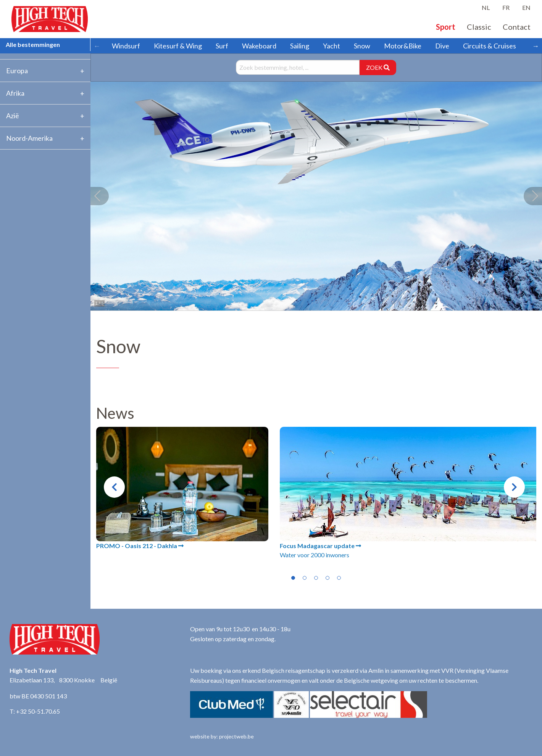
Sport (446, 27)
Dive (442, 46)
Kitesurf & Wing (178, 46)
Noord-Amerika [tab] (29, 138)
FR (506, 7)
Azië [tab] (13, 116)
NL (486, 7)
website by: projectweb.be (222, 736)
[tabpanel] (182, 489)
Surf (222, 46)
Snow (362, 46)
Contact (517, 27)
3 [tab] (316, 578)
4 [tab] (327, 578)
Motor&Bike (403, 46)
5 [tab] (339, 578)
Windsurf (126, 46)
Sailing (300, 46)
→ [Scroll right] (536, 46)
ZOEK (378, 67)
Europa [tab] (17, 71)
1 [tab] (293, 578)
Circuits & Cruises (490, 46)
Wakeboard (259, 46)
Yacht (331, 46)
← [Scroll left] (97, 46)
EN (526, 7)
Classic (479, 27)
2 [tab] (305, 578)
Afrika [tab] (15, 93)
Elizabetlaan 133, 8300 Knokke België (63, 680)
